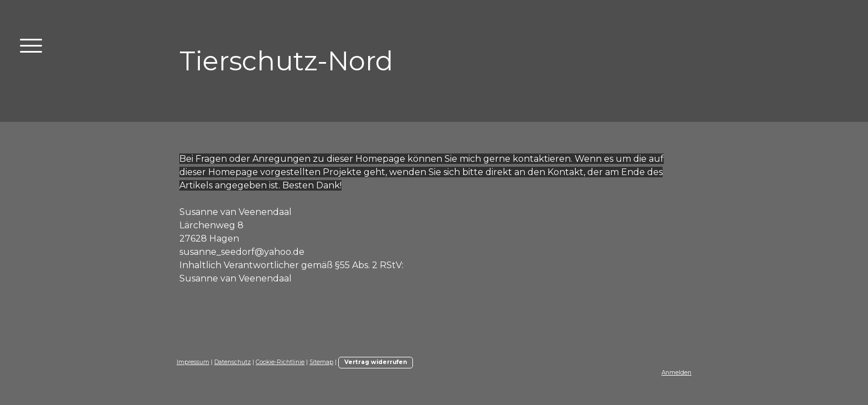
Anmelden (676, 373)
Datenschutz (232, 362)
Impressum (193, 362)
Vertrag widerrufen (376, 362)
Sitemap (321, 362)
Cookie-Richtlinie (280, 362)
